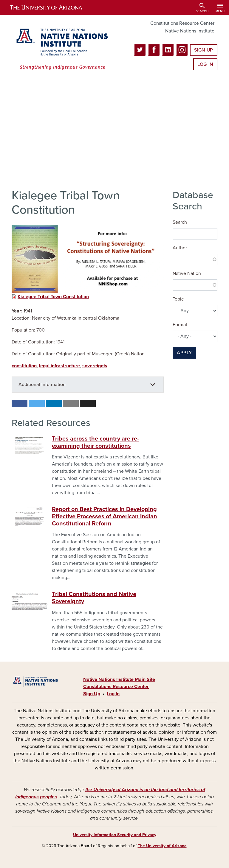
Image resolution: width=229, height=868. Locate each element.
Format (180, 325)
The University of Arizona (162, 846)
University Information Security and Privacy (115, 835)
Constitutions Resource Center (182, 23)
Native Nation (187, 273)
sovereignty (95, 366)
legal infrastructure (59, 366)
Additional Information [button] (42, 385)
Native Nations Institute (190, 31)
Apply (184, 353)
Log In (205, 64)
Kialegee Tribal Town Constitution (53, 297)
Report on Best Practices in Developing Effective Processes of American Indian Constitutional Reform (105, 517)
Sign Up (204, 50)
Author (180, 248)
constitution (24, 366)
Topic (178, 299)
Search (180, 222)
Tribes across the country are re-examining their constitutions (95, 442)
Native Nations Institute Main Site (119, 679)
